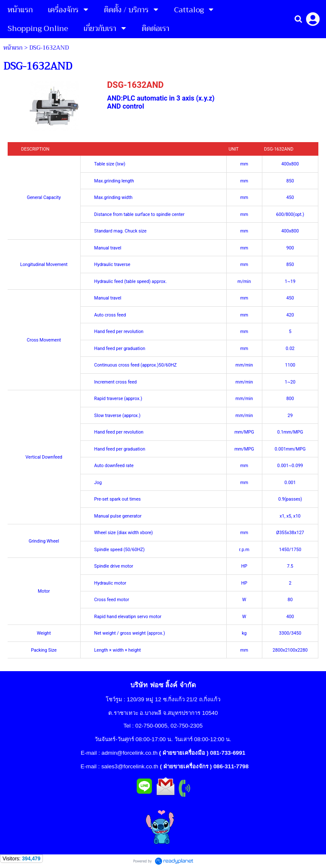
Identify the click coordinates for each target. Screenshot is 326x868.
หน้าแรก (13, 48)
